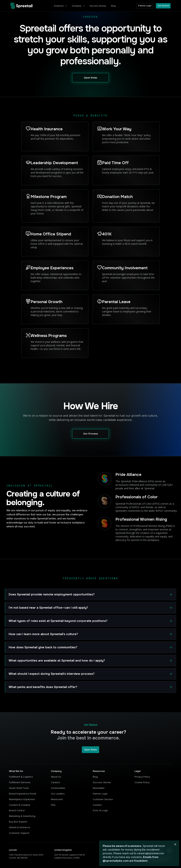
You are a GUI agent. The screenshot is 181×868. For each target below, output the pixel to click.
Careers (55, 782)
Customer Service (103, 799)
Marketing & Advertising (22, 816)
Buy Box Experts (18, 822)
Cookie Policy (142, 782)
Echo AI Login (100, 810)
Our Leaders (58, 794)
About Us (56, 777)
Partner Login (145, 6)
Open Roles (90, 78)
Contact (97, 805)
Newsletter (99, 788)
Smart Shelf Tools (19, 788)
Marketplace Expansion (22, 799)
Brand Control (17, 810)
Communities (58, 788)
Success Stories (102, 782)
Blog (95, 777)
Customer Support (19, 833)
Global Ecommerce (20, 827)
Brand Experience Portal (23, 794)
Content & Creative (20, 805)
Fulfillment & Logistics (21, 777)
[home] (21, 6)
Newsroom (57, 799)
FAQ (53, 805)
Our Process (91, 434)
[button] (60, 6)
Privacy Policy (142, 777)
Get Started (163, 6)
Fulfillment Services (20, 782)
